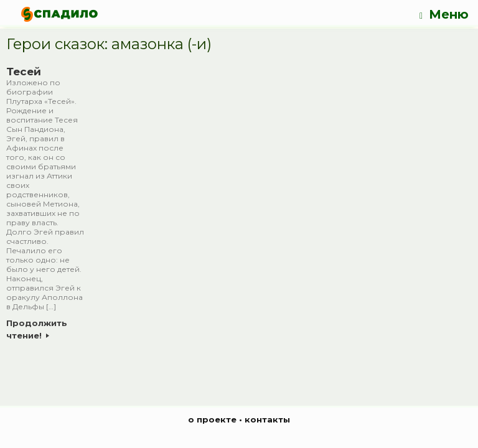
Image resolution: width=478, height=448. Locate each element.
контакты (267, 419)
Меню (444, 15)
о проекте (212, 419)
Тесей (24, 72)
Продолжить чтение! (37, 329)
